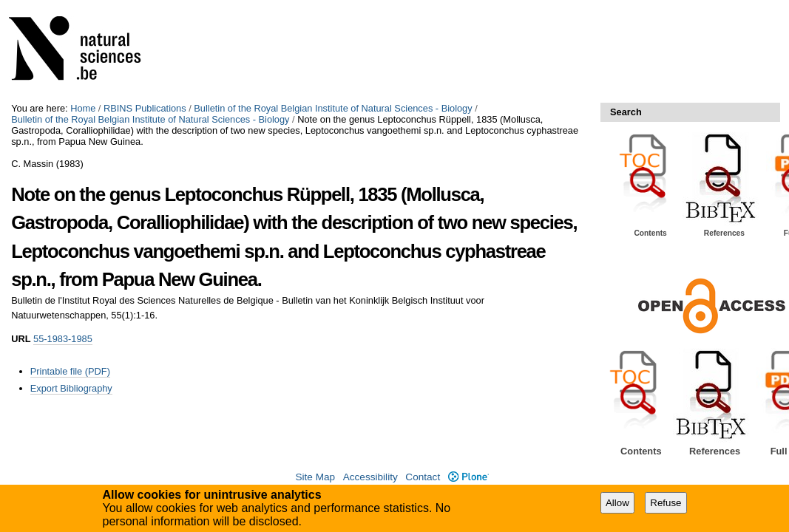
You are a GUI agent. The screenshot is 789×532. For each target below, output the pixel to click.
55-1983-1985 (63, 339)
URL (21, 339)
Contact (423, 477)
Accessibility (370, 477)
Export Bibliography (71, 388)
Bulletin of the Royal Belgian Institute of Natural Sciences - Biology (333, 108)
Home (83, 108)
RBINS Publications (145, 108)
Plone (468, 477)
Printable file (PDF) (70, 371)
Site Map (315, 477)
